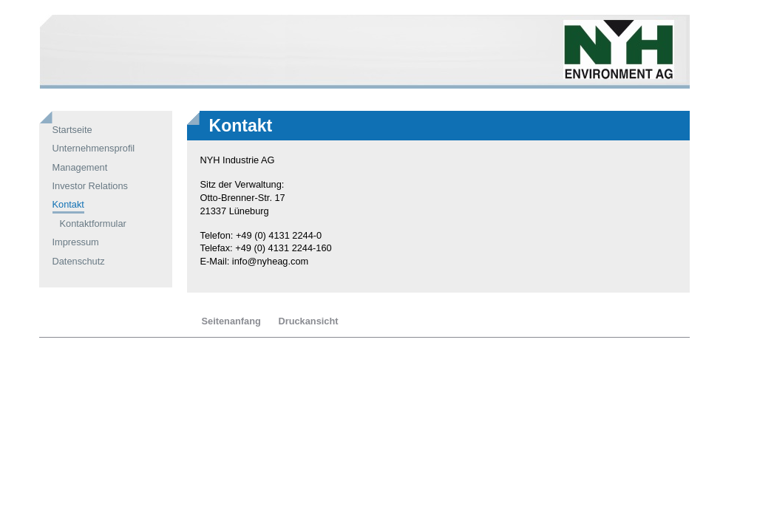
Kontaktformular (93, 224)
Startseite (72, 130)
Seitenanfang (231, 321)
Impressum (76, 242)
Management (80, 167)
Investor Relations (90, 186)
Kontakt (68, 204)
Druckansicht (308, 321)
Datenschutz (79, 261)
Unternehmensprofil (94, 148)
